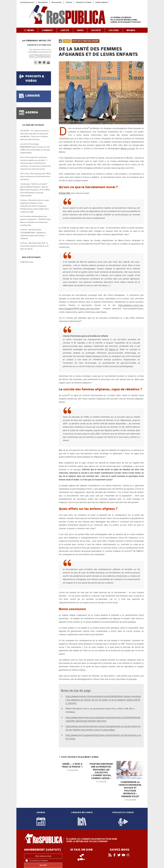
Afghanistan (45, 56)
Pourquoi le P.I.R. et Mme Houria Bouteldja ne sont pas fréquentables (35, 150)
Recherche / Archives (84, 2)
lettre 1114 (34, 56)
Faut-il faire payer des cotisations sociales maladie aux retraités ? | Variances (34, 160)
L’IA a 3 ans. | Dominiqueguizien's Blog (35, 174)
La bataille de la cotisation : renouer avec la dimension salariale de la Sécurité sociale (36, 166)
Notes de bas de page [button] (76, 691)
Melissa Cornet (127, 148)
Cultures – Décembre (29, 200)
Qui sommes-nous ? (27, 2)
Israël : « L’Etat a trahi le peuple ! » (72, 765)
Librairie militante (101, 2)
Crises (67, 41)
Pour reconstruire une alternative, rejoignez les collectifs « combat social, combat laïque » (101, 771)
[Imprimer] (48, 63)
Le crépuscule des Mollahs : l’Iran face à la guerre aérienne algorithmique (34, 137)
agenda (32, 112)
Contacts (69, 2)
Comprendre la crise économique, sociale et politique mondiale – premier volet (130, 789)
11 (106, 349)
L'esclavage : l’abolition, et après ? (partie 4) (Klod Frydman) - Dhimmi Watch (34, 187)
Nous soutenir (57, 2)
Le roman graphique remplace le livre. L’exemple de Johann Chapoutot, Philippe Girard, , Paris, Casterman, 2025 (35, 206)
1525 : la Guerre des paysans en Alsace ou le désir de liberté (34, 246)
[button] (89, 128)
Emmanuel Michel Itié (39, 40)
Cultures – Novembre (29, 230)
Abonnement (43, 2)
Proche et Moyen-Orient (86, 41)
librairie (33, 95)
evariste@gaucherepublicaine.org (39, 52)
